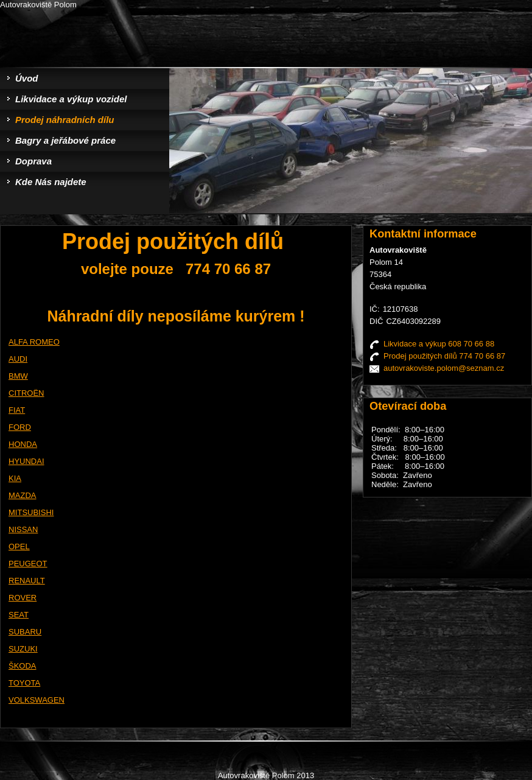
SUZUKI (23, 649)
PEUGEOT (28, 564)
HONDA (23, 444)
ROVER (23, 598)
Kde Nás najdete (51, 182)
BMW (18, 376)
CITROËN (26, 393)
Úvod (27, 78)
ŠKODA (23, 666)
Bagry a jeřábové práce (65, 140)
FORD (20, 427)
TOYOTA (24, 683)
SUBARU (25, 632)
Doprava (33, 161)
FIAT (17, 410)
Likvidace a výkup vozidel (71, 99)
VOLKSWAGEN (37, 700)
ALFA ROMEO (34, 342)
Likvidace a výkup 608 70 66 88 (439, 344)
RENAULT (27, 581)
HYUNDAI (26, 461)
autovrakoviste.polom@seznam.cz (444, 368)
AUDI (18, 359)
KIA (15, 478)
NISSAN (23, 529)
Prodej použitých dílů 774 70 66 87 (444, 356)
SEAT (19, 615)
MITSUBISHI (31, 512)
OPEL (19, 546)
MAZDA (23, 495)
